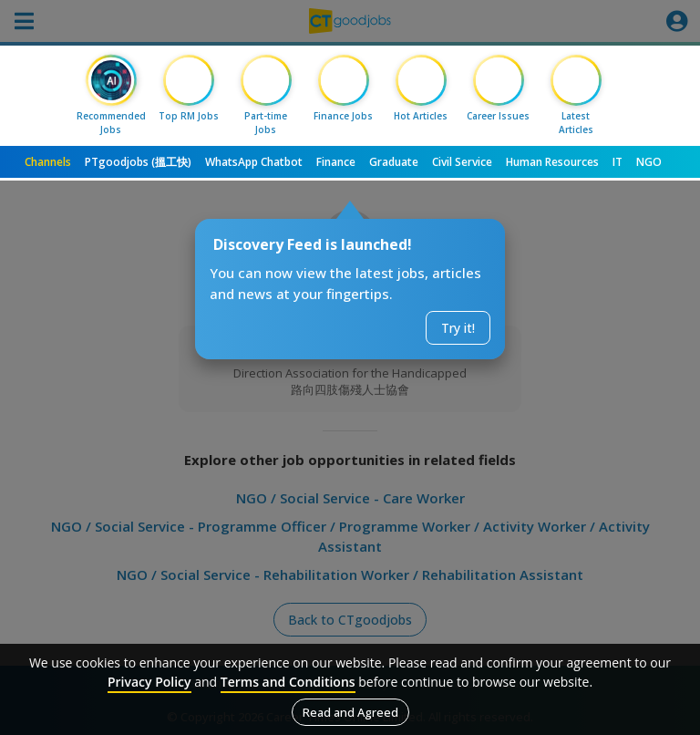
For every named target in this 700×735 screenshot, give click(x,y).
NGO (649, 162)
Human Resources (552, 162)
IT (618, 162)
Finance (336, 162)
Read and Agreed (350, 712)
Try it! (458, 328)
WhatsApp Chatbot (254, 162)
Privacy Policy (149, 682)
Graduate (394, 162)
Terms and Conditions (288, 682)
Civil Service (462, 162)
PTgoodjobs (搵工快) (138, 162)
